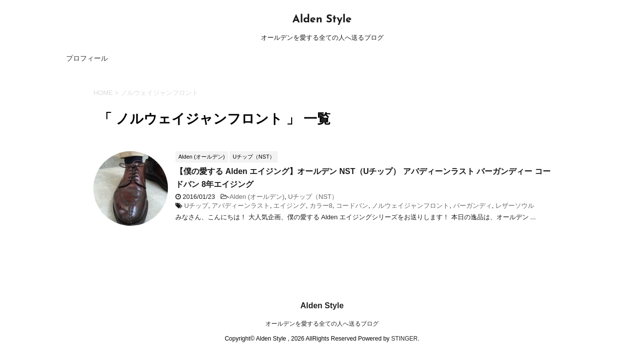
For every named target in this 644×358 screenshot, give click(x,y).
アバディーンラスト (241, 206)
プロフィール (87, 58)
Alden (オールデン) (257, 197)
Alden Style (322, 20)
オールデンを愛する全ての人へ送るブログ (322, 305)
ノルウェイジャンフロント (410, 206)
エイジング (289, 206)
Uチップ (196, 206)
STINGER (404, 320)
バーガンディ (473, 206)
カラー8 (321, 206)
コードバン (352, 206)
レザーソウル (515, 206)
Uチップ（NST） (313, 197)
